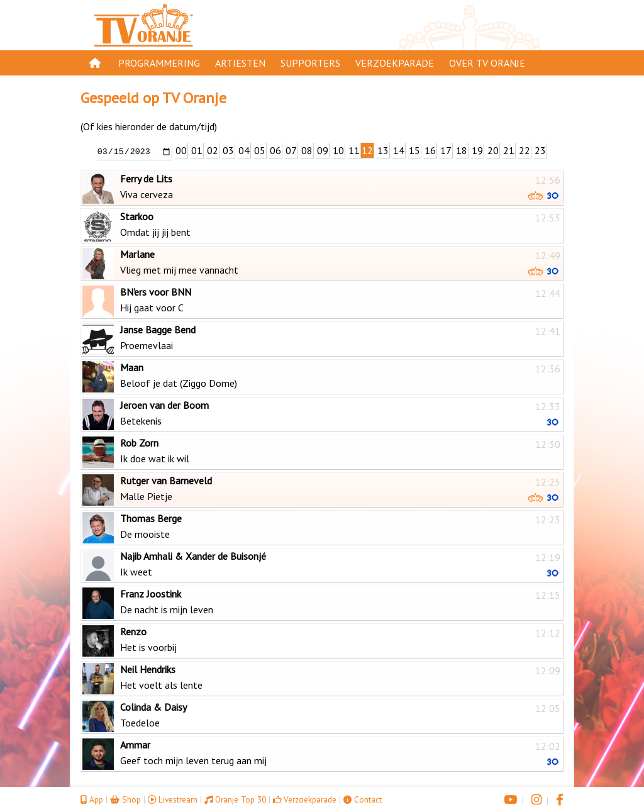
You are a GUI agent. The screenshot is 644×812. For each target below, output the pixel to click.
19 (477, 150)
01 (197, 150)
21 (509, 150)
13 (383, 150)
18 (462, 150)
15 (414, 150)
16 (430, 150)
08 (307, 150)
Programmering (159, 63)
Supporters (310, 63)
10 (338, 150)
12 (367, 150)
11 (354, 150)
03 (228, 150)
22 (525, 150)
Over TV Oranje (487, 63)
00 (181, 150)
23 (540, 150)
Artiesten (240, 63)
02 (213, 150)
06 (275, 150)
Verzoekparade (395, 63)
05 (260, 150)
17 (446, 150)
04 (244, 150)
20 (493, 150)
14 (399, 150)
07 (291, 150)
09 (323, 150)
